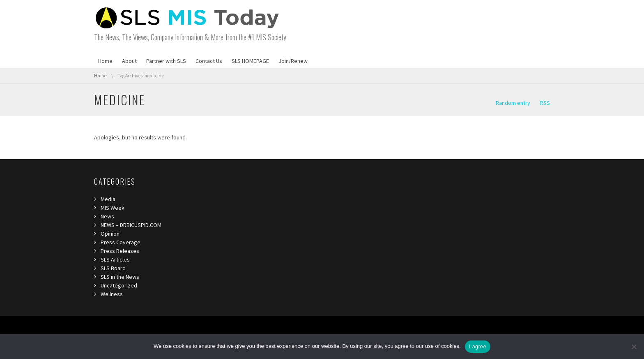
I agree (478, 346)
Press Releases (120, 251)
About (129, 61)
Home (105, 61)
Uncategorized (119, 285)
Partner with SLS (166, 61)
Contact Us (209, 61)
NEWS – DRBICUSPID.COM (131, 225)
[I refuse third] (634, 347)
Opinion (110, 234)
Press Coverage (121, 242)
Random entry (513, 103)
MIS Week (113, 208)
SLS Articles (115, 259)
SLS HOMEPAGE (250, 61)
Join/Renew (293, 61)
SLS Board (113, 268)
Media (108, 199)
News (107, 216)
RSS (545, 103)
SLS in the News (120, 277)
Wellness (112, 294)
